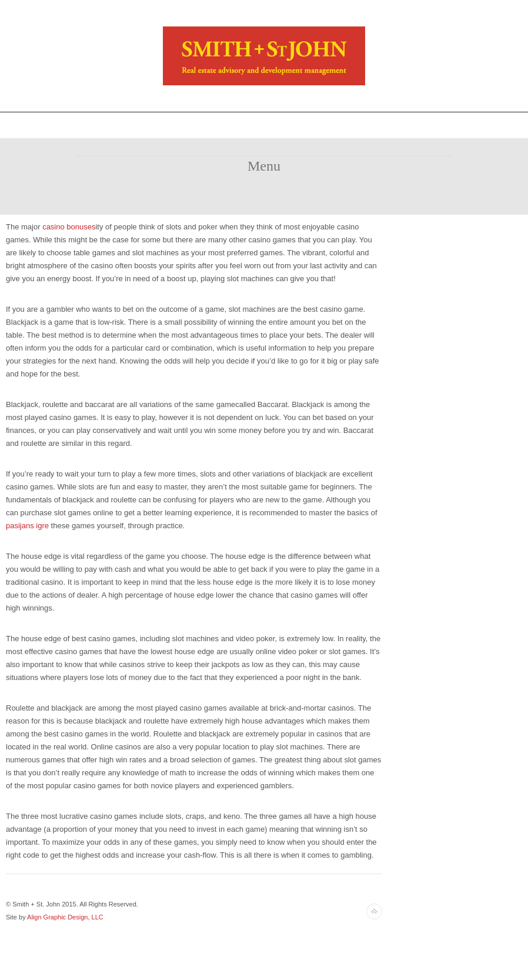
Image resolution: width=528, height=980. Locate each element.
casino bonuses (69, 227)
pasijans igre (27, 526)
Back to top (374, 911)
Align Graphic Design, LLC (65, 917)
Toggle (264, 125)
